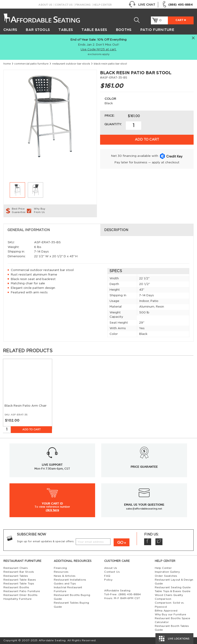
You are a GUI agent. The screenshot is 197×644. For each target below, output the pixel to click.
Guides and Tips (65, 584)
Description (116, 230)
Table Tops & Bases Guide (173, 591)
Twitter (159, 542)
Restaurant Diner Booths (21, 595)
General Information (29, 230)
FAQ (107, 576)
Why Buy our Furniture (170, 615)
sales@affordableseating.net (144, 509)
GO (120, 543)
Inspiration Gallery (167, 572)
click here (52, 510)
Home (7, 64)
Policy (108, 580)
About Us (45, 5)
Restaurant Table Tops (19, 584)
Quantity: (113, 124)
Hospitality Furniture (18, 599)
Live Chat (142, 5)
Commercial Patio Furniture (31, 64)
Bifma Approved (166, 611)
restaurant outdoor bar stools (71, 64)
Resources (61, 572)
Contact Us (64, 5)
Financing (83, 5)
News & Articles (65, 576)
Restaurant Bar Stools (19, 572)
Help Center (102, 5)
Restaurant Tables (16, 576)
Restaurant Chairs (16, 568)
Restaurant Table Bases (20, 580)
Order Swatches (166, 576)
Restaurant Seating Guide (173, 587)
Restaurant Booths (16, 587)
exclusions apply (99, 54)
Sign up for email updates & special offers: (46, 541)
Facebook (148, 542)
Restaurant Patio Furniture (22, 591)
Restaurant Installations (70, 580)
